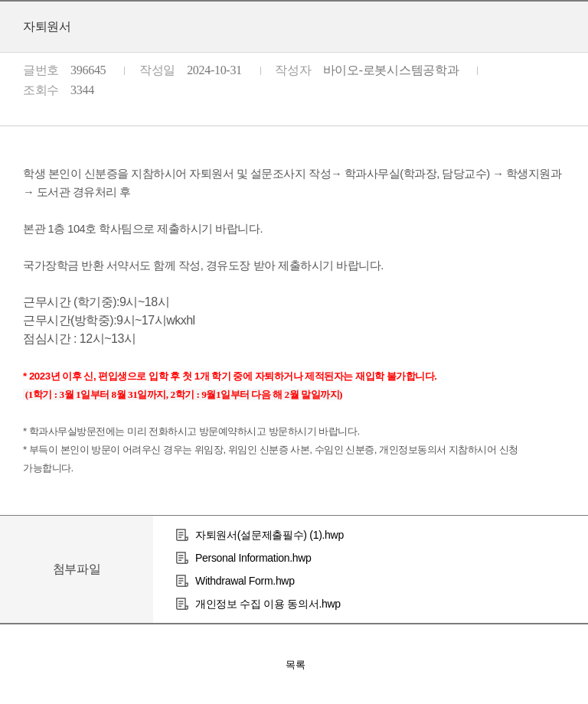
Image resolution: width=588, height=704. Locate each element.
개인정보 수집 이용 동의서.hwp (268, 604)
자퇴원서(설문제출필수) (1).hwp (269, 535)
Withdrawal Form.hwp (245, 581)
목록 (296, 665)
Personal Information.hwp (253, 558)
